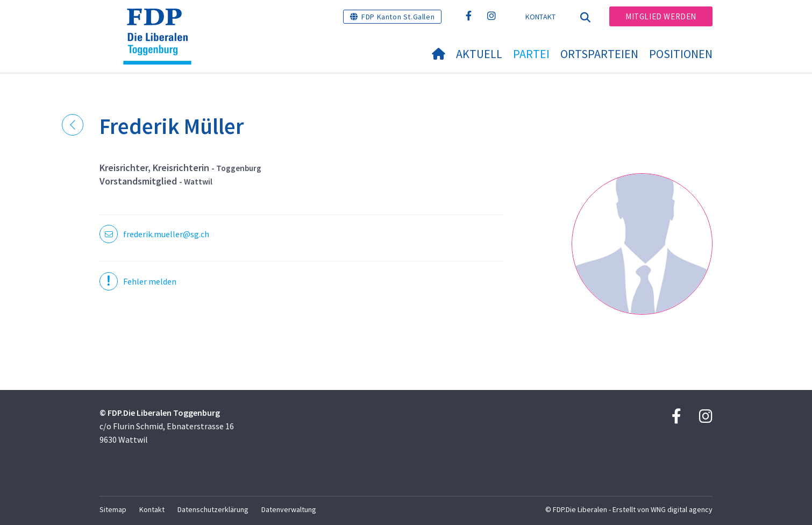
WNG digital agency (682, 509)
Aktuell (479, 54)
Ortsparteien (599, 54)
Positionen (681, 54)
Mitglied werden (661, 16)
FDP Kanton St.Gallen (398, 17)
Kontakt (541, 17)
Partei (531, 54)
